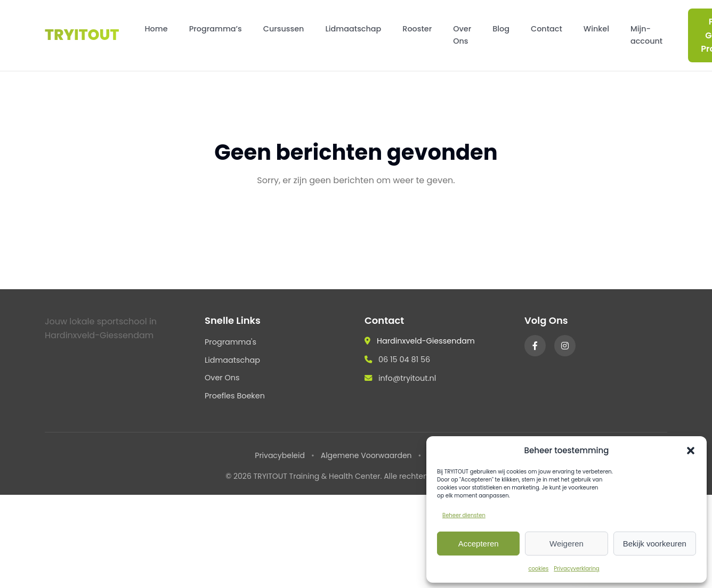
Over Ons (462, 35)
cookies (538, 569)
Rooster (417, 29)
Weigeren (567, 544)
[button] (691, 451)
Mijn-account (646, 35)
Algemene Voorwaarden (366, 455)
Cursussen (284, 29)
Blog (501, 29)
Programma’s (216, 29)
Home (156, 29)
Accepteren (479, 544)
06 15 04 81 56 (404, 360)
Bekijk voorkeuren (655, 544)
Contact (547, 29)
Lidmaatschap (353, 29)
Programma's (230, 342)
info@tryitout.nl (407, 378)
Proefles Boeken (235, 396)
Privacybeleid (280, 455)
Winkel (596, 29)
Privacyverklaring (576, 569)
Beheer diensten (464, 515)
